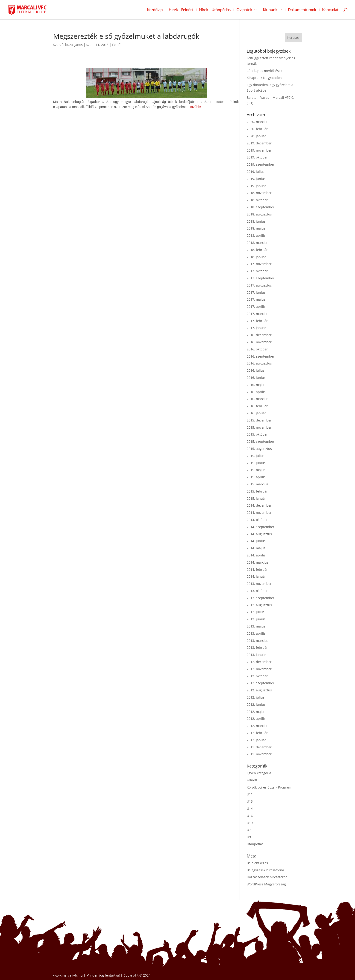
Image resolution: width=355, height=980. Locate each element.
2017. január (256, 328)
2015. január (256, 498)
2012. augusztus (259, 690)
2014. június (256, 541)
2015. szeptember (261, 441)
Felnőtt (117, 45)
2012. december (259, 662)
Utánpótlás (255, 844)
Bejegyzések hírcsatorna (265, 870)
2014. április (256, 555)
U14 (250, 808)
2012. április (256, 719)
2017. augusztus (259, 285)
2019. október (257, 157)
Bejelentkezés (257, 863)
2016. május (256, 385)
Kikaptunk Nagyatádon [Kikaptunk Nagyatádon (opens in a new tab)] (264, 78)
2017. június (256, 292)
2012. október (257, 676)
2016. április (256, 392)
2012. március (258, 726)
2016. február (257, 406)
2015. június (256, 463)
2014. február (257, 569)
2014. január (256, 576)
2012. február (257, 733)
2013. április (256, 633)
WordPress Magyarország (266, 884)
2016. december (259, 335)
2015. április (256, 477)
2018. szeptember (261, 207)
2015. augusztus (259, 449)
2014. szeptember (261, 527)
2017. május (256, 299)
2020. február (257, 129)
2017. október (257, 271)
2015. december (259, 420)
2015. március (258, 484)
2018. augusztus (259, 214)
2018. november (259, 193)
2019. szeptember (261, 164)
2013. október (257, 591)
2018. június (256, 221)
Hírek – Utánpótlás (215, 10)
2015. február (257, 491)
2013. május (256, 626)
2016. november (259, 342)
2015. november (259, 427)
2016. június (256, 378)
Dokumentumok (302, 10)
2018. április (256, 235)
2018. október (257, 200)
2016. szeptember (261, 356)
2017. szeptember (261, 278)
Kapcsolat (330, 10)
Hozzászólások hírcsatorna (267, 877)
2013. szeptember (261, 598)
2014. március (258, 562)
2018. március (258, 243)
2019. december (259, 143)
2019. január (256, 186)
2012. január (256, 740)
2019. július (256, 172)
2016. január (256, 413)
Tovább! (195, 107)
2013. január (256, 655)
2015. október (257, 434)
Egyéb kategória (259, 773)
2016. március (258, 399)
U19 (250, 823)
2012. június (256, 704)
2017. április (256, 306)
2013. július (256, 612)
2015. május (256, 470)
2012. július (256, 697)
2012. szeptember (261, 683)
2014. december (259, 505)
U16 (250, 816)
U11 (250, 794)
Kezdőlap (155, 10)
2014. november (259, 512)
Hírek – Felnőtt (181, 10)
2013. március (258, 641)
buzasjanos (74, 45)
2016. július (256, 370)
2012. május (256, 712)
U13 (250, 801)
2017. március (258, 314)
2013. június (256, 619)
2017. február (257, 321)
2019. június (256, 179)
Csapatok (244, 10)
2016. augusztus (259, 363)
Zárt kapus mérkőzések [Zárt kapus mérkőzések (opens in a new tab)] (264, 71)
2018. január (256, 257)
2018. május (256, 228)
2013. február (257, 647)
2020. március (258, 122)
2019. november (259, 150)
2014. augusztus (259, 534)
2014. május (256, 548)
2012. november (259, 669)
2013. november (259, 584)
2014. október (257, 520)
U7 (249, 830)
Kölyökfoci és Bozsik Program (269, 787)
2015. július (256, 456)
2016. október (257, 349)
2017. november (259, 264)
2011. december (259, 747)
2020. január (256, 136)
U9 (249, 837)
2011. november (259, 754)
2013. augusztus (259, 605)
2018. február (257, 250)
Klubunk (270, 10)
